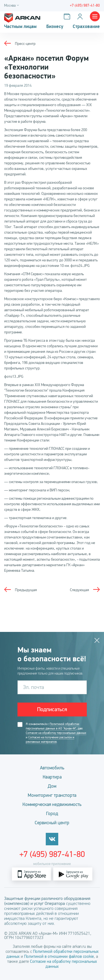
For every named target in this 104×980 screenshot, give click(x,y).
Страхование (86, 27)
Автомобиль (52, 768)
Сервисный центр (52, 823)
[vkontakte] (52, 839)
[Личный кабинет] (81, 16)
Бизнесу (55, 27)
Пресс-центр (25, 44)
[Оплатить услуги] (68, 16)
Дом (52, 786)
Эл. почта (34, 687)
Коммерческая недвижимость (52, 804)
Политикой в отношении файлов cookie (59, 956)
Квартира (52, 777)
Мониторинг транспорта (52, 795)
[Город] (12, 6)
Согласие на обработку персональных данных (56, 733)
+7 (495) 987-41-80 (52, 854)
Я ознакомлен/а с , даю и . (56, 733)
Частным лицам (20, 27)
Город (52, 814)
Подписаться (52, 709)
